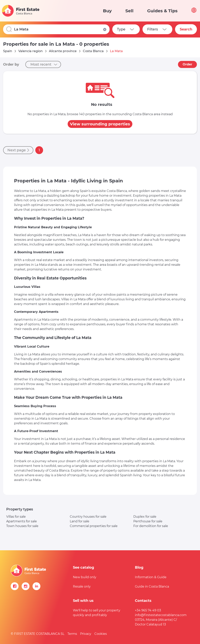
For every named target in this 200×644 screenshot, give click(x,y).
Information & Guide (151, 577)
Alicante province (63, 51)
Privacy (86, 634)
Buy (107, 11)
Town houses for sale (22, 526)
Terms (72, 634)
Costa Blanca (93, 51)
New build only (85, 577)
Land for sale (80, 521)
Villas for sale (16, 517)
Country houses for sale (88, 517)
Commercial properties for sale (94, 526)
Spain (8, 51)
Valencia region (31, 51)
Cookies (101, 634)
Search (186, 29)
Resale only (82, 586)
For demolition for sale (151, 526)
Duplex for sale (145, 517)
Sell (129, 11)
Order (187, 64)
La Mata (116, 51)
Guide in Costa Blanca (152, 586)
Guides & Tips (162, 11)
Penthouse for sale (148, 521)
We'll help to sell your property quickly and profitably (97, 613)
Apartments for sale (22, 521)
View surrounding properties (100, 124)
